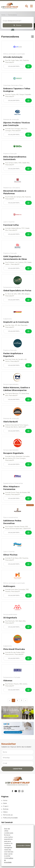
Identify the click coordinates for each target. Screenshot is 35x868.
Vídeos (4, 812)
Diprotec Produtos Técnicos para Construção (17, 124)
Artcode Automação (13, 57)
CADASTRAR (17, 769)
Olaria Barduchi (10, 422)
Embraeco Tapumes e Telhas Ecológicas (17, 90)
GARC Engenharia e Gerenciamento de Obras (15, 258)
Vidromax (8, 681)
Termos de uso (7, 815)
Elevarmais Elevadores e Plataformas (15, 192)
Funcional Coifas (11, 225)
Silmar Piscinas (10, 555)
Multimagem (9, 586)
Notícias (5, 809)
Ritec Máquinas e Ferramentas (11, 488)
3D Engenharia (10, 618)
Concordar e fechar (23, 845)
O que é (5, 806)
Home (4, 800)
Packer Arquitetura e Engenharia (13, 355)
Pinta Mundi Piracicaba (14, 649)
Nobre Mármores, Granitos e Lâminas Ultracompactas (17, 389)
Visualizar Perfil (14, 66)
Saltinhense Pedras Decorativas (12, 522)
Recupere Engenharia (13, 453)
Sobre (4, 803)
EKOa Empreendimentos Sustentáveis (15, 158)
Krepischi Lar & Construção (16, 322)
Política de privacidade (9, 818)
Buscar (18, 25)
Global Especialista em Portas (17, 291)
